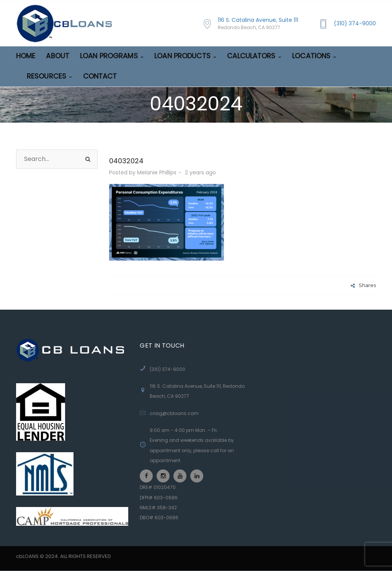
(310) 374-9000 (355, 23)
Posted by (143, 172)
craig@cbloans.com (174, 413)
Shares (363, 285)
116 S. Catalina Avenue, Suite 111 (258, 24)
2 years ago (201, 172)
